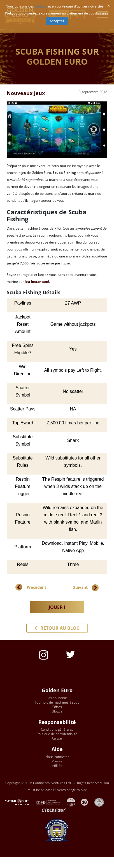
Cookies (41, 6)
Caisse (57, 738)
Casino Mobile (57, 698)
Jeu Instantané (37, 282)
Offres (57, 707)
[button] (57, 628)
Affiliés (57, 766)
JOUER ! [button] (57, 607)
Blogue (57, 711)
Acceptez (57, 21)
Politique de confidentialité (57, 734)
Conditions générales (57, 729)
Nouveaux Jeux (26, 93)
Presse (57, 761)
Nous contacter (57, 757)
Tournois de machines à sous (57, 702)
